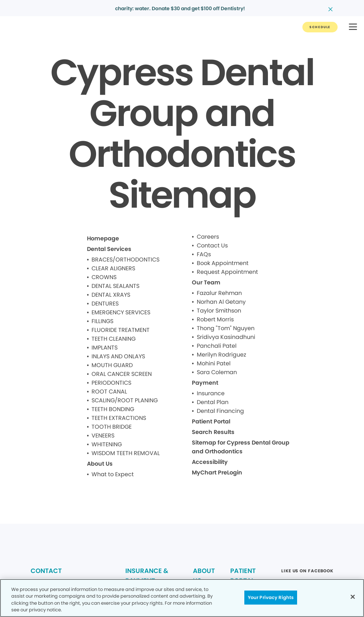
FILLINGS (102, 321)
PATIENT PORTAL (243, 576)
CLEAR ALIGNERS (113, 268)
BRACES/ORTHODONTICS (125, 260)
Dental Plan (213, 402)
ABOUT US (204, 576)
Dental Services (109, 249)
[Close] (353, 597)
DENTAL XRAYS (111, 295)
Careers (208, 237)
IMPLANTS (105, 348)
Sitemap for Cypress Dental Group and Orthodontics (241, 447)
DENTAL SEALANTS (115, 286)
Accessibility (210, 462)
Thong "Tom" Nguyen (226, 328)
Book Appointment (223, 263)
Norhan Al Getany (221, 302)
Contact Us (212, 245)
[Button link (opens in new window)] (307, 573)
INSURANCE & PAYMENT (147, 576)
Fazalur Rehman (219, 293)
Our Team (206, 282)
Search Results (213, 432)
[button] (353, 27)
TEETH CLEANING (114, 339)
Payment (205, 383)
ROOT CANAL (109, 392)
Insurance (211, 393)
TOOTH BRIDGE (112, 427)
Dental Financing (220, 411)
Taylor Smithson (219, 311)
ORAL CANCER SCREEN (122, 374)
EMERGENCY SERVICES (121, 312)
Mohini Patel (214, 363)
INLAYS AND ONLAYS (118, 356)
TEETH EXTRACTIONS (119, 418)
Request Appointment (227, 272)
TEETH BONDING (113, 409)
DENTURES (105, 304)
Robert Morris (215, 319)
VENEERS (103, 436)
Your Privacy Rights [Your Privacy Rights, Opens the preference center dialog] (271, 597)
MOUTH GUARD (112, 365)
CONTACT (46, 571)
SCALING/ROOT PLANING (125, 400)
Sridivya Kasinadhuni (226, 337)
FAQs (204, 254)
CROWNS (104, 277)
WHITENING (107, 444)
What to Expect (113, 474)
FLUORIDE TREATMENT (121, 330)
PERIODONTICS (111, 383)
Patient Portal (211, 421)
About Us (100, 464)
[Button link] (320, 27)
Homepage (103, 238)
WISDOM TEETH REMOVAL (126, 453)
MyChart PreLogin (217, 473)
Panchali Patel (217, 346)
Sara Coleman (217, 372)
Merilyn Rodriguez (221, 355)
